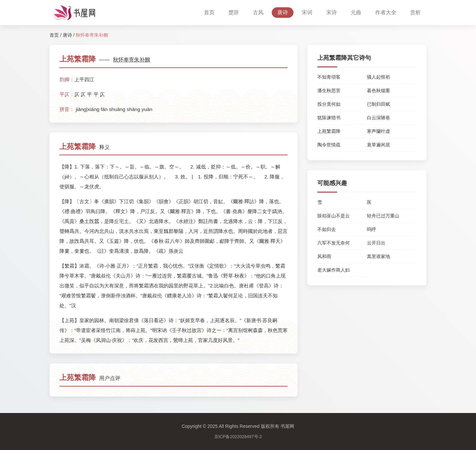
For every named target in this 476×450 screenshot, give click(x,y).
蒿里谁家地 (378, 256)
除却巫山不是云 (334, 216)
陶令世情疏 (329, 145)
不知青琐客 (329, 77)
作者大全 (386, 12)
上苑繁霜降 (329, 131)
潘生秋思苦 (329, 91)
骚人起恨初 (378, 77)
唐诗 (283, 12)
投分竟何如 (329, 104)
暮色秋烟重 (378, 91)
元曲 (356, 12)
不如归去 (327, 229)
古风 (258, 12)
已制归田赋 (378, 104)
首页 (209, 12)
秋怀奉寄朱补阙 (132, 60)
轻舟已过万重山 (383, 216)
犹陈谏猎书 (329, 118)
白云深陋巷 (378, 118)
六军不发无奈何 (334, 243)
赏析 (416, 12)
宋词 (307, 12)
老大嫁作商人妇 (334, 270)
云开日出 (376, 243)
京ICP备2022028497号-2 (238, 437)
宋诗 (332, 12)
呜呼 (372, 229)
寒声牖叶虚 (378, 131)
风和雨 (324, 256)
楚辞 (234, 12)
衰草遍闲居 (378, 145)
